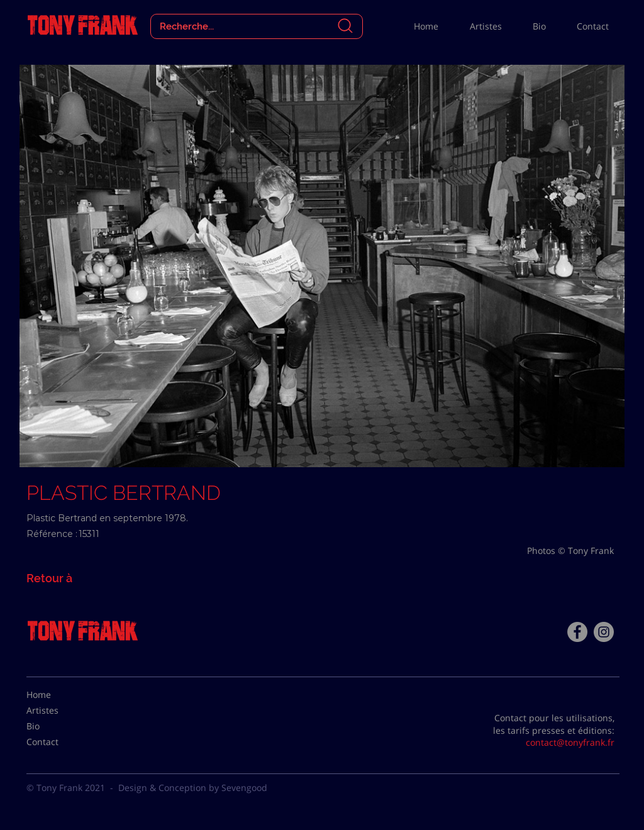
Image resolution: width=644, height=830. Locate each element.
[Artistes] (58, 711)
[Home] (58, 695)
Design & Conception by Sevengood (193, 788)
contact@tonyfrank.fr (570, 742)
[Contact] (58, 742)
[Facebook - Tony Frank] (577, 632)
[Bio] (58, 726)
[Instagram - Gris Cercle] (604, 632)
